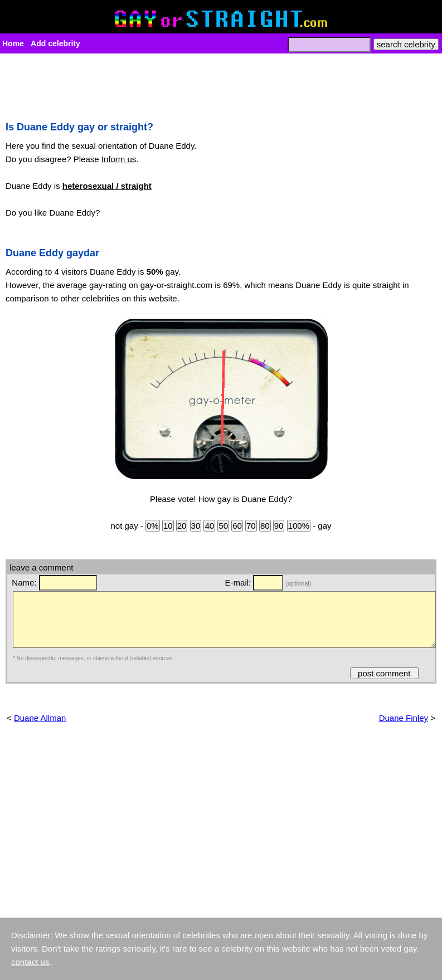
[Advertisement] (221, 84)
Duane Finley (404, 718)
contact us (30, 962)
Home (13, 43)
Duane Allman (40, 718)
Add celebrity (55, 43)
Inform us (119, 159)
